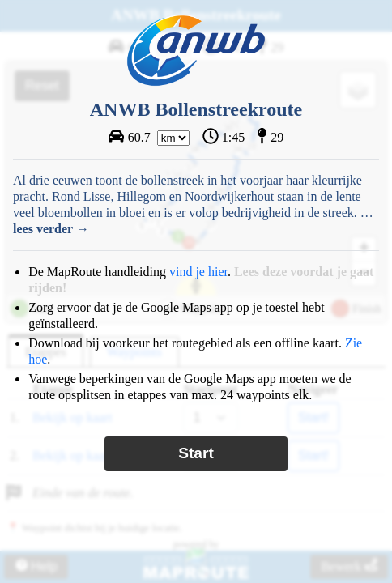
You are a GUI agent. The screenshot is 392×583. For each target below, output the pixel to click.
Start (196, 453)
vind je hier (198, 272)
